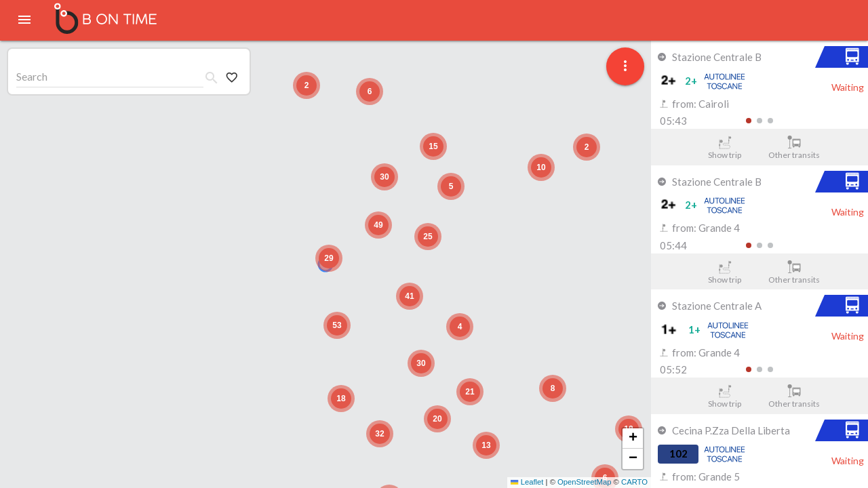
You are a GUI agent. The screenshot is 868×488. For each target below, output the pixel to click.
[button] (329, 258)
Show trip (725, 148)
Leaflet (527, 482)
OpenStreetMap (584, 482)
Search (32, 76)
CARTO (634, 482)
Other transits (794, 148)
